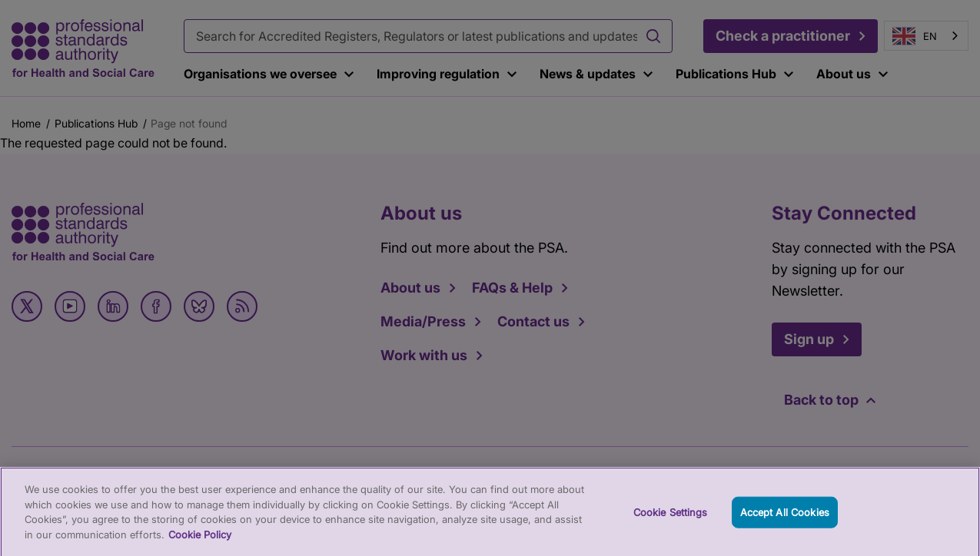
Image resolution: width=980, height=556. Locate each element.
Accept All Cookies (785, 518)
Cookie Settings (671, 518)
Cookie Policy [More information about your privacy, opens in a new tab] (200, 541)
